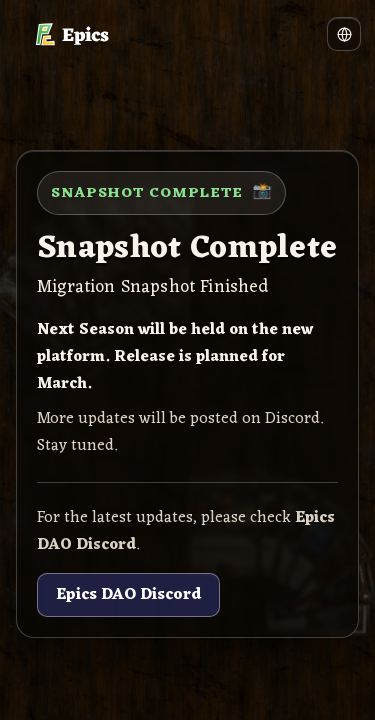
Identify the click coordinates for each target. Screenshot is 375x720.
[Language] (344, 34)
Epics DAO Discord (128, 595)
